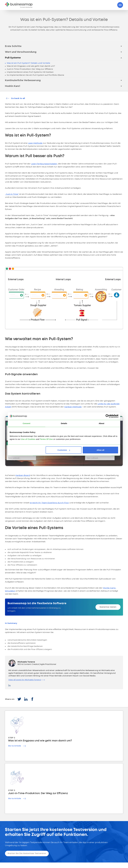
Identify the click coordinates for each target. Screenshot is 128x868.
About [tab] (101, 423)
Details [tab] (64, 423)
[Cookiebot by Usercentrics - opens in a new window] (107, 416)
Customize (64, 450)
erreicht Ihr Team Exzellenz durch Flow (49, 503)
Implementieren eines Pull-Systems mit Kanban (30, 72)
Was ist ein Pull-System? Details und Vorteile (28, 63)
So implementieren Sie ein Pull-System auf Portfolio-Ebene (35, 75)
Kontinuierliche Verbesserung (23, 80)
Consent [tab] (27, 423)
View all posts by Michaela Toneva (27, 680)
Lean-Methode (35, 143)
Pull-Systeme (13, 58)
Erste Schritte (13, 46)
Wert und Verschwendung (21, 52)
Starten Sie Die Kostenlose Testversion (27, 853)
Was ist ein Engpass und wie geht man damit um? (31, 66)
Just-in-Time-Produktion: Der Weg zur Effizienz (30, 69)
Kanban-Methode (73, 407)
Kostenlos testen (108, 607)
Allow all (100, 450)
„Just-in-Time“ (12, 194)
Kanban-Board (23, 475)
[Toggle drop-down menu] (121, 46)
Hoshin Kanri (13, 86)
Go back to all (18, 98)
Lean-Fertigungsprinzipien (44, 164)
